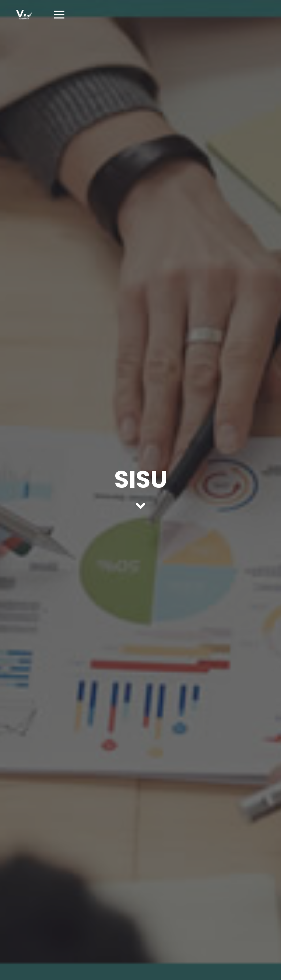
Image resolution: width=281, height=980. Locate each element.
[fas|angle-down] (140, 506)
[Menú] (59, 15)
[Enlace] (24, 15)
